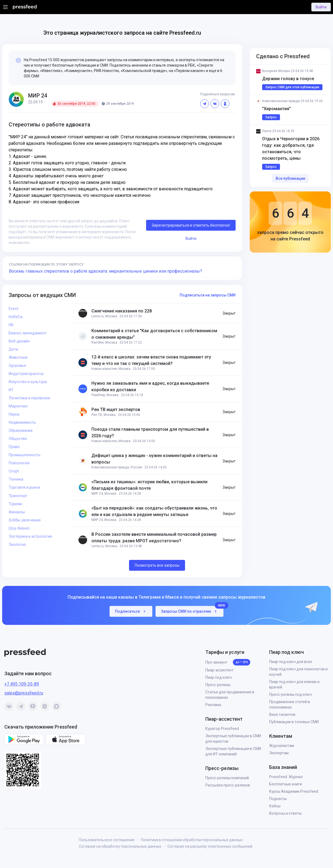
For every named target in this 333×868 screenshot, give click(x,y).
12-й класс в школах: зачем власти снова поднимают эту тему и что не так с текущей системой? (151, 360)
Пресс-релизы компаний (227, 778)
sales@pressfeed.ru (24, 693)
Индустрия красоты (26, 374)
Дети (13, 349)
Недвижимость (22, 422)
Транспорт (18, 496)
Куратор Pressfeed (222, 729)
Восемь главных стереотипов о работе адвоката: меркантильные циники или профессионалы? (105, 271)
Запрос (271, 117)
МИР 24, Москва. (104, 494)
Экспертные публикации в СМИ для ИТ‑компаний (233, 751)
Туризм (15, 504)
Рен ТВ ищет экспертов (116, 409)
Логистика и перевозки (29, 398)
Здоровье (17, 366)
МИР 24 (38, 96)
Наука (14, 414)
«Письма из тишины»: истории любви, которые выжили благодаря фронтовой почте (149, 485)
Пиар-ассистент (219, 670)
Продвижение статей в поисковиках (290, 704)
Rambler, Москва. (105, 342)
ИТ (11, 390)
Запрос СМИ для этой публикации (292, 87)
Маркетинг (18, 406)
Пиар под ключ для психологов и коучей (298, 672)
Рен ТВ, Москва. (104, 415)
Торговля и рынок (24, 487)
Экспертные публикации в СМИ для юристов (233, 739)
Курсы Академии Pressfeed (294, 791)
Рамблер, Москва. (105, 395)
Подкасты (278, 799)
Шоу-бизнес (19, 528)
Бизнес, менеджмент (28, 333)
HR (11, 325)
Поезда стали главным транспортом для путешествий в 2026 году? (150, 433)
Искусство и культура (28, 382)
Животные (18, 357)
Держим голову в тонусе (288, 79)
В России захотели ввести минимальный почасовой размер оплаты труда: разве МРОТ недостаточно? (154, 538)
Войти (321, 7)
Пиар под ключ (219, 677)
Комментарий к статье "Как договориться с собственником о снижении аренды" (154, 334)
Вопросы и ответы (285, 813)
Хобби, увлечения (25, 520)
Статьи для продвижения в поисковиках (230, 695)
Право (14, 447)
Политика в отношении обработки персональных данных (192, 840)
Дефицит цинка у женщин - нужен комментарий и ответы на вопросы (154, 459)
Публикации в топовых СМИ (294, 722)
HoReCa (16, 317)
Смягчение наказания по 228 (122, 311)
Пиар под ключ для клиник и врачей (294, 684)
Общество (18, 439)
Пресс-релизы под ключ (291, 694)
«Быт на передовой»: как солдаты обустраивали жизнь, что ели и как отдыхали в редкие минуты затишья (154, 511)
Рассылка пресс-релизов (228, 785)
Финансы (17, 512)
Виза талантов (282, 714)
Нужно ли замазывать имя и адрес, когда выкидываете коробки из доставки (150, 386)
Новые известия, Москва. (111, 369)
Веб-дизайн (19, 341)
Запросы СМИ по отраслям (192, 610)
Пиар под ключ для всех (291, 662)
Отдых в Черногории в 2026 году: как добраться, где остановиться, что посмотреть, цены (291, 149)
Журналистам (282, 746)
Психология (19, 463)
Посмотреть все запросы (157, 565)
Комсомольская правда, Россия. (117, 467)
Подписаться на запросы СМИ (208, 295)
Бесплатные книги (286, 784)
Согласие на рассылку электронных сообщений (210, 846)
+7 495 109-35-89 (22, 684)
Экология (17, 544)
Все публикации (290, 178)
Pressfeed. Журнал (286, 777)
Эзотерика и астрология (30, 536)
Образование (21, 430)
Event (14, 309)
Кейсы (275, 806)
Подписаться (131, 611)
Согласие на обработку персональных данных (120, 846)
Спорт (14, 471)
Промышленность (25, 455)
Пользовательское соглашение (107, 840)
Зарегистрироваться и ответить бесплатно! (191, 225)
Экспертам (279, 753)
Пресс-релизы (218, 685)
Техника (16, 479)
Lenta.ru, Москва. (105, 316)
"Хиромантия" (276, 109)
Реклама (213, 705)
